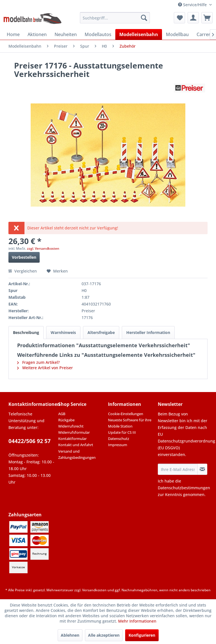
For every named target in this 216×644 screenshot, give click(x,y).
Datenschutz (119, 439)
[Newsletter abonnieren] (202, 469)
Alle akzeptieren (104, 635)
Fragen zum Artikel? (38, 362)
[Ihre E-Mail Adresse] (178, 469)
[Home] (13, 34)
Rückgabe (66, 420)
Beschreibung (26, 332)
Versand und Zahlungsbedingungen (77, 454)
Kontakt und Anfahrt (76, 445)
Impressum (118, 445)
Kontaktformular (72, 439)
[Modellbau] (177, 34)
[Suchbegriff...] (115, 18)
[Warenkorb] (207, 18)
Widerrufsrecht (71, 426)
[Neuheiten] (66, 34)
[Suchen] (144, 18)
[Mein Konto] (193, 18)
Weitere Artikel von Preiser (45, 368)
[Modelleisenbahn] (139, 34)
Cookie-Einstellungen (126, 414)
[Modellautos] (98, 34)
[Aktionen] (37, 34)
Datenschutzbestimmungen (184, 488)
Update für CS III (122, 432)
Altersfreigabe (101, 332)
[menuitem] (115, 18)
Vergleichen (23, 271)
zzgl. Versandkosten (43, 248)
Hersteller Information (148, 332)
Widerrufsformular (74, 432)
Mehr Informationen (137, 621)
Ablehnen (70, 635)
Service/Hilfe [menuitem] (193, 5)
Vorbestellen (24, 257)
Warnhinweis (63, 332)
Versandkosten (94, 590)
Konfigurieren (142, 635)
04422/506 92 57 (30, 441)
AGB (62, 414)
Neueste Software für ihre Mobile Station (130, 423)
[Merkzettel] (179, 18)
